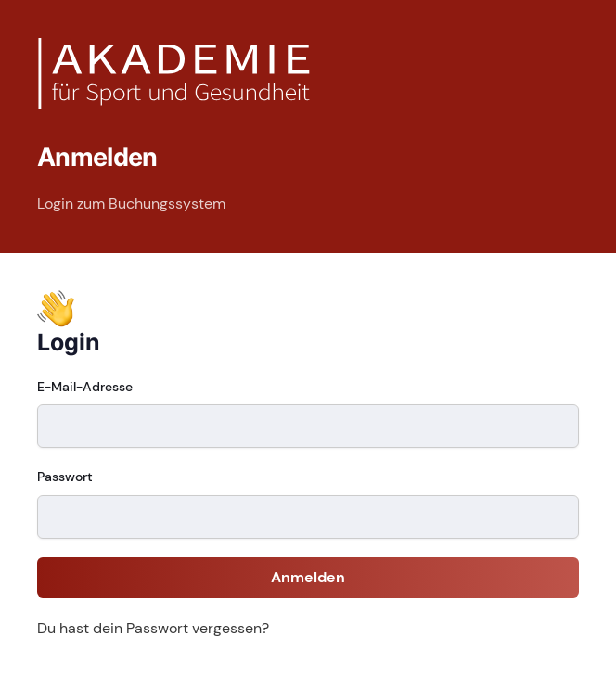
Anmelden (308, 577)
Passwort (65, 477)
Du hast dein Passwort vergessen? (153, 628)
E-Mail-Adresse (85, 387)
